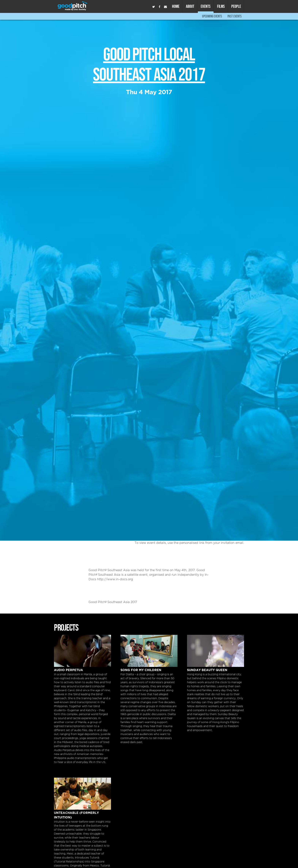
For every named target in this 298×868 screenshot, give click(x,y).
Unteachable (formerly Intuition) (82, 794)
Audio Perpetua (82, 651)
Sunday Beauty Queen (216, 651)
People (236, 6)
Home (176, 6)
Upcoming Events (212, 16)
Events (206, 6)
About (190, 6)
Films (221, 6)
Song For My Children (149, 651)
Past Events (235, 16)
